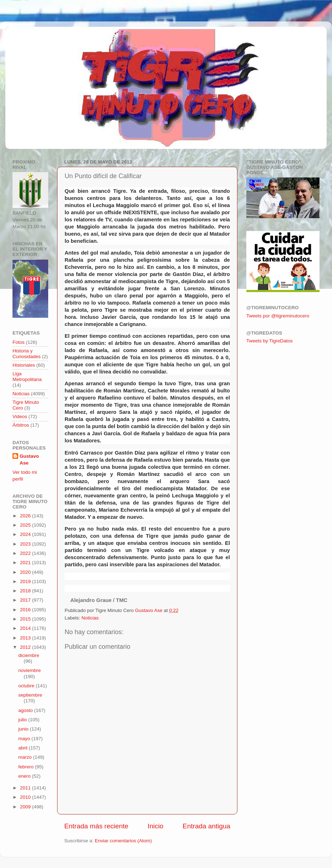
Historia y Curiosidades (27, 354)
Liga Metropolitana (27, 377)
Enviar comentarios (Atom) (124, 841)
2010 (26, 797)
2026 (26, 516)
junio (24, 729)
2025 (26, 525)
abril (23, 748)
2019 (26, 581)
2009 (26, 807)
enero (25, 776)
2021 (26, 563)
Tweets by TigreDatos (270, 341)
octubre (27, 686)
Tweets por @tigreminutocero (278, 316)
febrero (27, 767)
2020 (26, 572)
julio (23, 720)
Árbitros (21, 425)
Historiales (24, 365)
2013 (26, 638)
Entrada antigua (207, 826)
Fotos (19, 342)
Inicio (156, 826)
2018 (26, 591)
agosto (26, 710)
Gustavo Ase (29, 460)
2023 (26, 544)
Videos (20, 417)
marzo (26, 757)
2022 (26, 553)
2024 (26, 534)
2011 (26, 788)
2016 (26, 610)
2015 (26, 619)
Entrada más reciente (96, 826)
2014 (26, 628)
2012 (26, 647)
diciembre (29, 655)
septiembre (30, 695)
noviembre (29, 670)
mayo (25, 739)
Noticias (90, 618)
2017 (26, 600)
